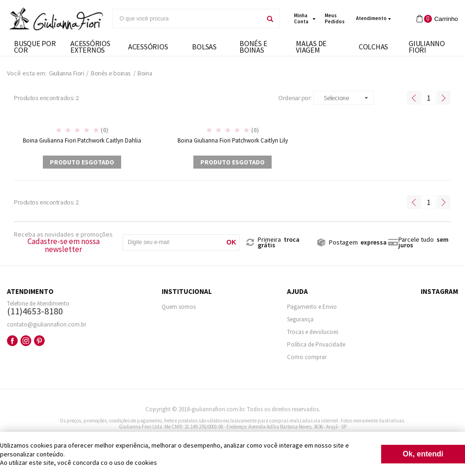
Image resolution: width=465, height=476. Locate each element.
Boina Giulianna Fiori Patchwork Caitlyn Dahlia (82, 140)
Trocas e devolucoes (313, 332)
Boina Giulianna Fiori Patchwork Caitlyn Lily (233, 140)
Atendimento (371, 18)
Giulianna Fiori (66, 73)
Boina (145, 73)
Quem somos (179, 307)
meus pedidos (335, 18)
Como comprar (307, 357)
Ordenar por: (295, 98)
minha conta (301, 18)
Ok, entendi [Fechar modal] (423, 454)
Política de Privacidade (316, 344)
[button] (343, 98)
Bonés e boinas (111, 73)
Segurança (300, 319)
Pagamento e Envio (312, 307)
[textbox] (187, 19)
